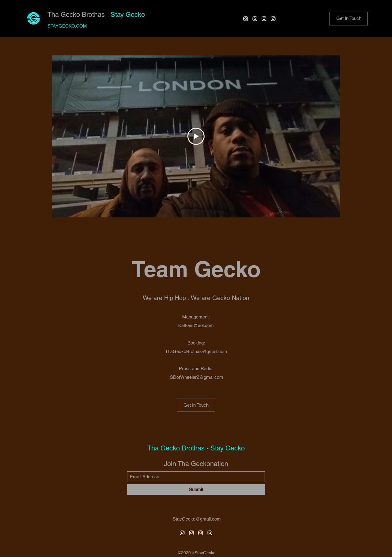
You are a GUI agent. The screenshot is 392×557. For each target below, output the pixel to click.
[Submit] (196, 489)
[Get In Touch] (196, 405)
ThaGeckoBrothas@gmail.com (196, 351)
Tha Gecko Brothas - (79, 15)
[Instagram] (246, 19)
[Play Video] (196, 136)
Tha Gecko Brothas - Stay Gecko (196, 448)
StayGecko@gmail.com (197, 519)
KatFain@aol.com (196, 325)
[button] (349, 19)
